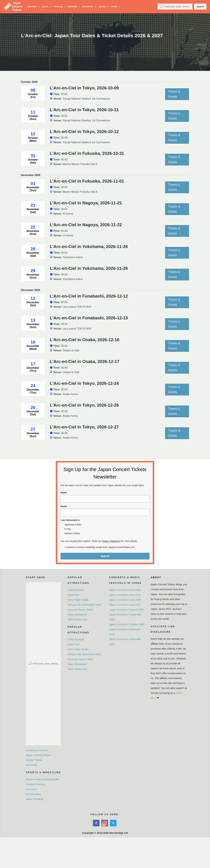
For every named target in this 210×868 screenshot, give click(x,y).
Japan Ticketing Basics (38, 755)
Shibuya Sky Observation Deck (84, 605)
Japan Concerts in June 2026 (125, 600)
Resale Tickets (34, 760)
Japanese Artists (73, 525)
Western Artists (72, 533)
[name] (105, 499)
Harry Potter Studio (78, 600)
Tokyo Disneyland (77, 615)
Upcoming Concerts (37, 750)
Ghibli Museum (76, 590)
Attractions (88, 6)
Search (200, 7)
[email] (105, 512)
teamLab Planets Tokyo (80, 610)
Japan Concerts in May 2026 (125, 595)
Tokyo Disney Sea (77, 619)
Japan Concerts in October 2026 (127, 624)
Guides (102, 6)
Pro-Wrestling (33, 794)
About (114, 6)
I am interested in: (70, 520)
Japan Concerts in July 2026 (125, 605)
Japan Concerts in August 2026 (126, 610)
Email (64, 506)
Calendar (32, 6)
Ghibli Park (73, 595)
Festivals (58, 6)
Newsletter (32, 765)
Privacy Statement (111, 541)
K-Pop (68, 529)
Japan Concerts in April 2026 (125, 590)
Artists (45, 6)
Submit (105, 556)
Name (64, 493)
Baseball (72, 6)
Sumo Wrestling (35, 799)
